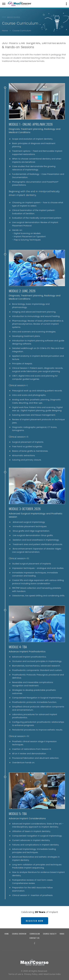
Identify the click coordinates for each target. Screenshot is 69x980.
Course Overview (19, 934)
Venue (62, 934)
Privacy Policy (31, 974)
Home (5, 31)
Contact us (34, 938)
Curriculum (35, 934)
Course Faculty (50, 934)
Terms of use (15, 974)
